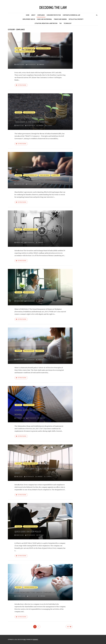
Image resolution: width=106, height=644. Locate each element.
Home (28, 15)
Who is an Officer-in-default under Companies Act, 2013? (37, 472)
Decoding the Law (53, 6)
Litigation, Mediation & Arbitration (46, 23)
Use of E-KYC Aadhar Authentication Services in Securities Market (36, 235)
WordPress (36, 639)
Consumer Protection (54, 15)
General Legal (58, 171)
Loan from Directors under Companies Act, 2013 (37, 593)
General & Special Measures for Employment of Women (37, 414)
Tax (60, 23)
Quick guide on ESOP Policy (36, 533)
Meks (25, 639)
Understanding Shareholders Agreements (39, 178)
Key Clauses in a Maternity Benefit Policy (36, 355)
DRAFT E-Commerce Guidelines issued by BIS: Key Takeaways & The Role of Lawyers (39, 117)
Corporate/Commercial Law (71, 15)
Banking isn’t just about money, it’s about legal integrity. (40, 58)
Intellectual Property (76, 19)
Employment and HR (29, 19)
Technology (68, 23)
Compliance (41, 15)
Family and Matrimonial (44, 19)
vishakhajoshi (32, 64)
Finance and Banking (60, 19)
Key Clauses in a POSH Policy (37, 298)
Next (68, 630)
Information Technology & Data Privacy (26, 51)
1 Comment (50, 126)
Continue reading (22, 85)
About (33, 15)
